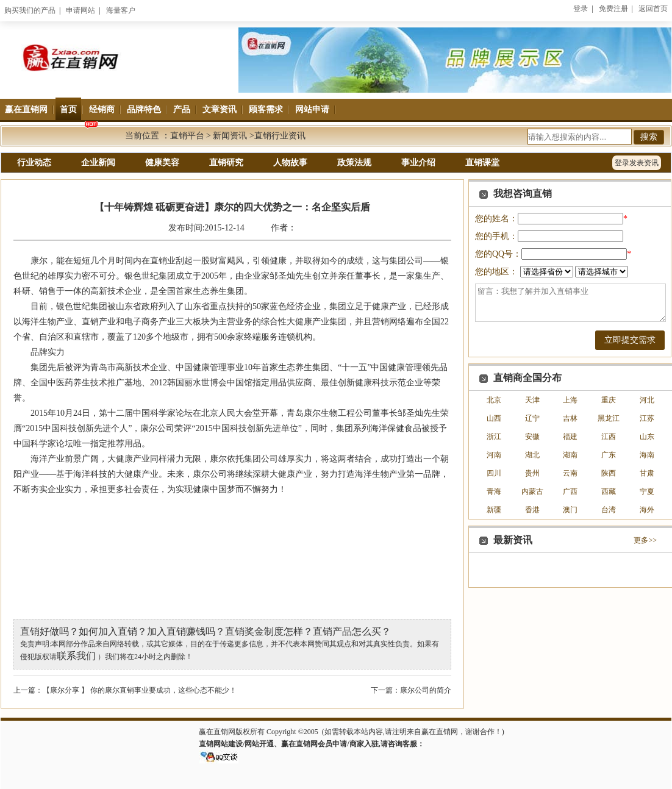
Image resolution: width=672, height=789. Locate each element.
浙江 (494, 437)
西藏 (609, 491)
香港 (532, 510)
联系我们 (76, 656)
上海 (570, 400)
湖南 (570, 455)
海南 (647, 455)
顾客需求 (266, 109)
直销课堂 (482, 162)
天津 (532, 400)
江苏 (647, 418)
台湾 (609, 510)
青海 (494, 491)
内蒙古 (532, 491)
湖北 (532, 455)
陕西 (609, 473)
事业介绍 (418, 162)
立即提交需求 (630, 340)
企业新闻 (98, 162)
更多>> (645, 540)
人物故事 (290, 162)
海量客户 (121, 10)
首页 (68, 109)
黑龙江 (609, 418)
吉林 (570, 418)
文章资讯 (220, 109)
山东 (647, 437)
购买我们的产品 (30, 10)
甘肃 (647, 473)
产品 (182, 109)
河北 (647, 400)
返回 (653, 9)
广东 (609, 455)
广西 (570, 491)
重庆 (609, 400)
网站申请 (312, 109)
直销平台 (187, 136)
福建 (570, 437)
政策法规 (354, 162)
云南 (570, 473)
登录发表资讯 (637, 163)
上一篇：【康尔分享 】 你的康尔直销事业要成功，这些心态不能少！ (125, 690)
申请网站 (80, 10)
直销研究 (226, 162)
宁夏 (647, 491)
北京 (494, 400)
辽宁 (532, 418)
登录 (581, 9)
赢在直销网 (26, 109)
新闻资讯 (230, 136)
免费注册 (613, 9)
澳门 (570, 510)
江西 (609, 437)
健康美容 (162, 162)
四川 (494, 473)
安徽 (532, 437)
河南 (494, 455)
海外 (647, 510)
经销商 (102, 109)
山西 (494, 418)
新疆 (494, 510)
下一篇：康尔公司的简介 (411, 690)
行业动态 (34, 162)
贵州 (532, 473)
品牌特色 (144, 109)
